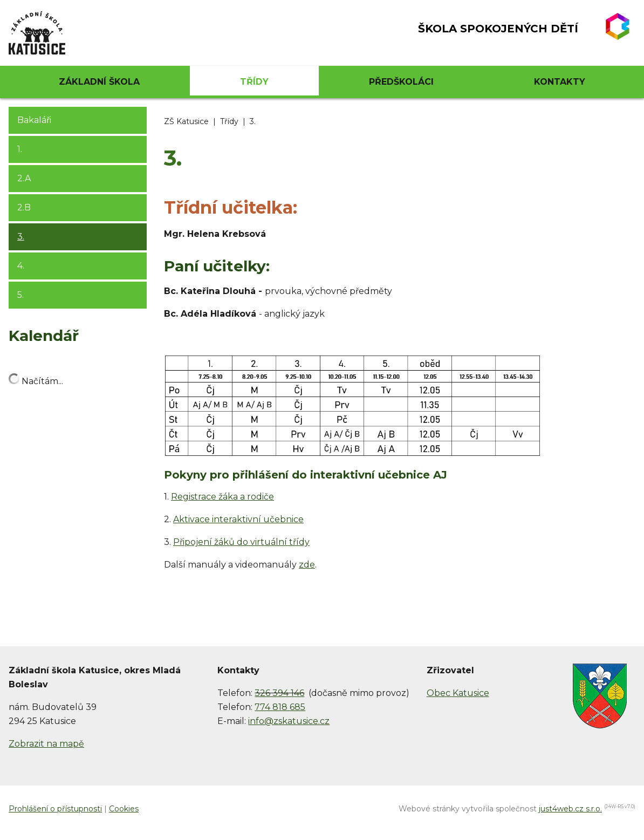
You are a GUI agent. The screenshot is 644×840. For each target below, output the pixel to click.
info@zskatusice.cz (289, 721)
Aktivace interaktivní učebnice (238, 519)
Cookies (124, 809)
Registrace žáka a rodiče (222, 497)
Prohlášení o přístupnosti (55, 809)
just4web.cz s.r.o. (570, 809)
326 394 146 (279, 693)
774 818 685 (280, 707)
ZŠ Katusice (186, 121)
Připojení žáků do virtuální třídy (241, 542)
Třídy (229, 121)
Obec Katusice (458, 693)
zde (307, 565)
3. (253, 121)
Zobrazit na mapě (46, 744)
